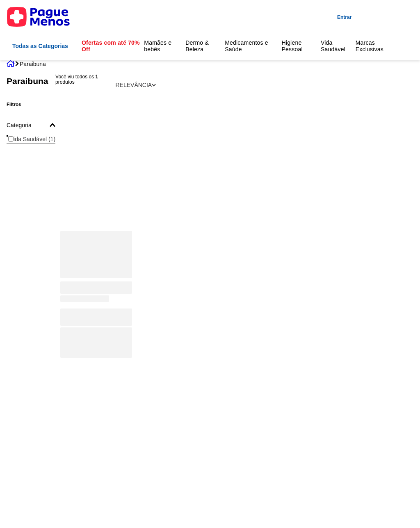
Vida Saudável (333, 46)
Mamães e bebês (158, 46)
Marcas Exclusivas (370, 46)
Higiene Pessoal (292, 46)
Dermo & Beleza (197, 46)
